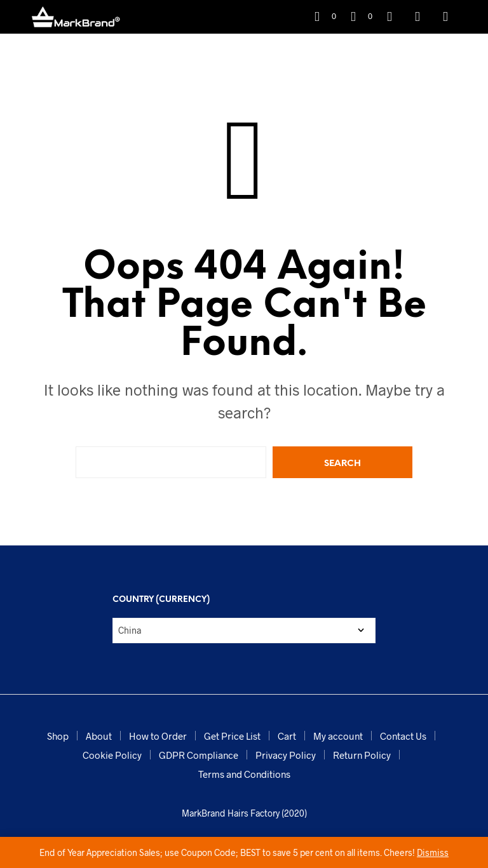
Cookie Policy (112, 755)
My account (338, 736)
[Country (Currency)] (244, 631)
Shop (58, 736)
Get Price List (232, 736)
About (99, 736)
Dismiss (433, 852)
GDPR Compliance (199, 755)
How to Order (158, 736)
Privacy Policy (286, 755)
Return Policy (362, 755)
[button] (325, 17)
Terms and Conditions (244, 774)
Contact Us (403, 736)
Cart (287, 736)
